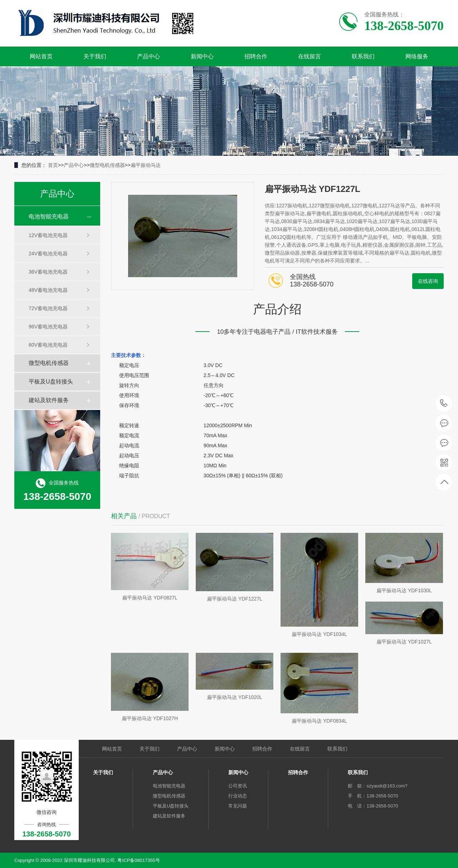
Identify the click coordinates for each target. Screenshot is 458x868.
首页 (53, 165)
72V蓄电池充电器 (48, 308)
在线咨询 (428, 281)
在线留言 (310, 56)
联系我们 (363, 56)
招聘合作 (256, 56)
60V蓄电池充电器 (48, 345)
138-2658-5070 (444, 404)
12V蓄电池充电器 (48, 235)
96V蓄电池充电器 (48, 327)
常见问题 (238, 806)
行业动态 (238, 796)
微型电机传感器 (107, 165)
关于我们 (95, 56)
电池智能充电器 (49, 216)
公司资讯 (238, 786)
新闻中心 (202, 56)
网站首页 (41, 56)
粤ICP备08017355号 (139, 860)
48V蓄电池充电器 (48, 290)
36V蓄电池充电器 (48, 272)
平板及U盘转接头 (51, 382)
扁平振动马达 (146, 165)
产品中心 (148, 56)
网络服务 (417, 56)
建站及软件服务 (49, 400)
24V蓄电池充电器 (48, 254)
